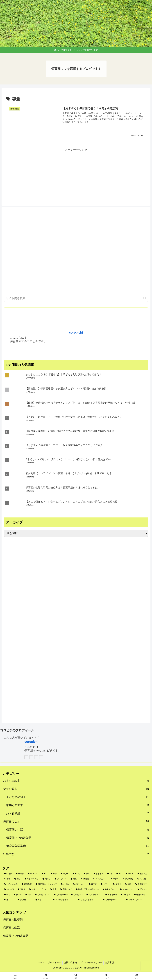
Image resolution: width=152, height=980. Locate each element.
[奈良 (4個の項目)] (87, 874)
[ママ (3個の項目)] (8, 879)
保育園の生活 (11, 928)
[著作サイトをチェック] (68, 348)
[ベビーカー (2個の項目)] (79, 884)
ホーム (41, 962)
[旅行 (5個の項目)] (54, 874)
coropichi (76, 332)
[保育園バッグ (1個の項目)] (141, 895)
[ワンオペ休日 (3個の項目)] (32, 879)
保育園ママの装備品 (16, 936)
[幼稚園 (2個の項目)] (85, 879)
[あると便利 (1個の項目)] (111, 895)
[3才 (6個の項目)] (44, 874)
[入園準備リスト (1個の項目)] (94, 895)
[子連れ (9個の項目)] (20, 874)
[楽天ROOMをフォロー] (84, 348)
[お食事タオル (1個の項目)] (113, 900)
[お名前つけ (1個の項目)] (77, 895)
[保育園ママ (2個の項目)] (142, 884)
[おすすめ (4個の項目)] (99, 874)
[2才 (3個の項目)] (119, 874)
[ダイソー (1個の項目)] (143, 889)
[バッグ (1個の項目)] (43, 900)
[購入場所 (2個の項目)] (128, 879)
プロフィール (54, 962)
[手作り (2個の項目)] (115, 879)
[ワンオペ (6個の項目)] (33, 874)
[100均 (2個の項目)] (22, 889)
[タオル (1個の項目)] (18, 895)
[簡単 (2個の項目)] (74, 879)
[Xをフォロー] (73, 348)
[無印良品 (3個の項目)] (143, 874)
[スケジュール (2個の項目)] (100, 879)
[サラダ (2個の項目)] (117, 884)
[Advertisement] (76, 174)
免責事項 (110, 962)
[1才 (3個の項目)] (110, 874)
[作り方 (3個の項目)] (130, 874)
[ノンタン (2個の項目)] (143, 879)
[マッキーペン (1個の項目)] (127, 889)
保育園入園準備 (13, 919)
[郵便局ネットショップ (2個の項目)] (47, 884)
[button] (145, 298)
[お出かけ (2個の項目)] (9, 889)
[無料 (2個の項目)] (129, 884)
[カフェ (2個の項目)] (105, 884)
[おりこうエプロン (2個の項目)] (38, 889)
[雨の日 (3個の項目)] (47, 879)
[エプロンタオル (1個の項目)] (64, 900)
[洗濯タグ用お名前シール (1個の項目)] (88, 889)
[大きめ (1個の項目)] (25, 900)
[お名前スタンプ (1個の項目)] (43, 895)
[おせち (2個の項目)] (65, 884)
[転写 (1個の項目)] (7, 895)
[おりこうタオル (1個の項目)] (89, 900)
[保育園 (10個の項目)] (8, 874)
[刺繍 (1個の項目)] (29, 895)
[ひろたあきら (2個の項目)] (11, 884)
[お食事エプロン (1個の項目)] (137, 900)
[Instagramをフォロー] (79, 348)
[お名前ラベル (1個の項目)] (110, 889)
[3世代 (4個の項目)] (76, 874)
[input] (76, 298)
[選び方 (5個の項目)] (65, 874)
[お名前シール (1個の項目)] (61, 895)
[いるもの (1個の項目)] (126, 895)
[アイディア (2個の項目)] (61, 879)
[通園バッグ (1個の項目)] (66, 889)
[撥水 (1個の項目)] (54, 889)
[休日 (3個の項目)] (18, 879)
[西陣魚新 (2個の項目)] (27, 884)
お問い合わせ (71, 962)
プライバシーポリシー (91, 962)
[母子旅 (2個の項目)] (93, 884)
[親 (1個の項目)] (9, 900)
